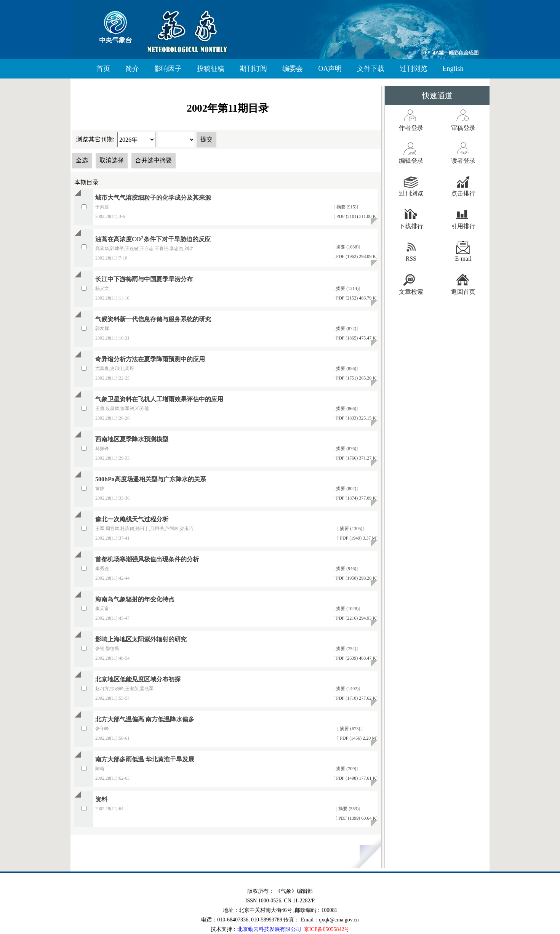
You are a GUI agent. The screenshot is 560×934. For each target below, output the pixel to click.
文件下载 (371, 69)
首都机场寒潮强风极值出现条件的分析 (147, 559)
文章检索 (411, 292)
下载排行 (411, 226)
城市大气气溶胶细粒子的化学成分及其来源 (153, 198)
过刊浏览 (413, 69)
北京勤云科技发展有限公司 (269, 929)
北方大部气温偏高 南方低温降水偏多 (145, 719)
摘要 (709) (346, 769)
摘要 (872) (346, 328)
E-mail (463, 259)
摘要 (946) (346, 569)
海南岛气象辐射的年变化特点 (135, 599)
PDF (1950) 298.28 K (355, 578)
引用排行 (463, 226)
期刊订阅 (253, 69)
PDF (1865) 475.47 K (355, 338)
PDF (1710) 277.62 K (355, 698)
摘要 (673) (349, 729)
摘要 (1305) (350, 529)
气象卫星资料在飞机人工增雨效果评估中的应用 (159, 399)
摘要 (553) (348, 809)
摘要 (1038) (347, 247)
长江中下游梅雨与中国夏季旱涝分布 (144, 279)
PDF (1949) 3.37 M (357, 538)
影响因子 (168, 69)
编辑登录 (411, 161)
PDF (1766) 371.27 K (355, 458)
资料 (101, 799)
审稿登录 (463, 128)
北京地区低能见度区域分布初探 (138, 679)
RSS (411, 259)
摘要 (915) (346, 207)
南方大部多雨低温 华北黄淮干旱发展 (145, 759)
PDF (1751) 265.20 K (355, 378)
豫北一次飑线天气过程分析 (132, 519)
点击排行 (463, 193)
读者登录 (463, 161)
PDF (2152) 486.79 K (355, 298)
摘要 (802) (346, 489)
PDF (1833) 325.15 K (355, 418)
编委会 (293, 69)
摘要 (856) (346, 368)
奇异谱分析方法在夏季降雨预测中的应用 (150, 359)
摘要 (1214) (347, 288)
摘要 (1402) (347, 689)
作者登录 (411, 128)
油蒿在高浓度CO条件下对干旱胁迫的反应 (153, 239)
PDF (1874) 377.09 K (355, 498)
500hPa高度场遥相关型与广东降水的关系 (151, 479)
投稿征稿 (211, 69)
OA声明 (330, 69)
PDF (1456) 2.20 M (357, 738)
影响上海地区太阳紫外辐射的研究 (141, 639)
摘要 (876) (346, 449)
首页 (103, 69)
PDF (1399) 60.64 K (357, 818)
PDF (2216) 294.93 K (355, 618)
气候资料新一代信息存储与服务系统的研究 (153, 319)
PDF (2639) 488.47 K (355, 658)
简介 (132, 69)
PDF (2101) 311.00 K (356, 216)
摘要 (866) (346, 409)
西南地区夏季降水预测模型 (132, 439)
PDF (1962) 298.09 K (355, 256)
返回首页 (463, 292)
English (453, 69)
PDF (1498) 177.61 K (355, 778)
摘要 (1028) (347, 609)
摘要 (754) (346, 649)
